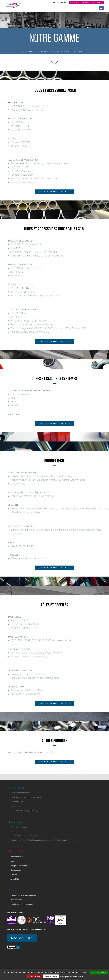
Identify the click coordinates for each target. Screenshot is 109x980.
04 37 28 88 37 (58, 2)
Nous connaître (17, 857)
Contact (14, 875)
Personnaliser (51, 976)
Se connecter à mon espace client (87, 3)
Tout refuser (34, 976)
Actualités (15, 879)
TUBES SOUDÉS (16, 102)
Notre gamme (16, 861)
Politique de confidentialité (22, 904)
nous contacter (22, 938)
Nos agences (16, 870)
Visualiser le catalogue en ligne (54, 192)
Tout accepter (99, 973)
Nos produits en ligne (19, 866)
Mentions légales (18, 900)
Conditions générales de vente (23, 895)
